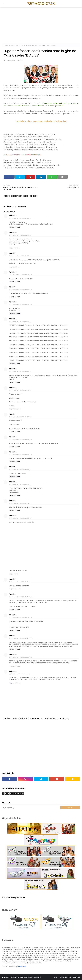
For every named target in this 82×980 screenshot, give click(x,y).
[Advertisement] (41, 26)
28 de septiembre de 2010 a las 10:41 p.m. (21, 582)
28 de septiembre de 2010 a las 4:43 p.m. (21, 235)
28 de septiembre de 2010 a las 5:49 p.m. (21, 290)
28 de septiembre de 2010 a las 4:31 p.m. (21, 218)
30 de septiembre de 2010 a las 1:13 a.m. (21, 657)
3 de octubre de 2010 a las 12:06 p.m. (20, 674)
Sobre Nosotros (66, 977)
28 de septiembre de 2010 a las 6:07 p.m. (21, 305)
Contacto (77, 977)
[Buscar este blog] (31, 808)
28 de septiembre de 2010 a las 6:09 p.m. (21, 321)
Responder (12, 227)
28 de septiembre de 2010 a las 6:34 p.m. (21, 440)
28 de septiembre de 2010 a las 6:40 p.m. (21, 503)
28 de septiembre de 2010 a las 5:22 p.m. (21, 275)
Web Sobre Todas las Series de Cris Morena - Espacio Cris (21, 977)
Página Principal (9, 45)
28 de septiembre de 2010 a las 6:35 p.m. (21, 455)
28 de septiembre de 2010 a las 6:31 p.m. (21, 390)
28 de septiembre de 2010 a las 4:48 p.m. (21, 256)
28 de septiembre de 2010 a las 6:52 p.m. (21, 518)
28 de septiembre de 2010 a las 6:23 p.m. (21, 371)
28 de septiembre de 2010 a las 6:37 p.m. (21, 469)
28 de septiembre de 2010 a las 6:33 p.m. (21, 417)
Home (56, 977)
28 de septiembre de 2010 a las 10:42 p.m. (21, 597)
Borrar (18, 227)
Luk (6, 60)
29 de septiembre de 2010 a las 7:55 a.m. (21, 618)
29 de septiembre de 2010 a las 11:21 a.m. (21, 638)
